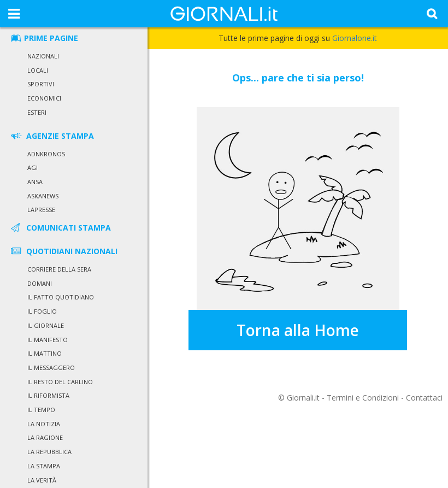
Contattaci (424, 398)
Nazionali (43, 56)
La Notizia (44, 424)
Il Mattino (45, 353)
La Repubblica (49, 452)
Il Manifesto (48, 340)
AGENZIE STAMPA (52, 136)
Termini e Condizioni (363, 398)
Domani (40, 283)
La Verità (42, 480)
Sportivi (41, 84)
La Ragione (45, 437)
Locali (38, 70)
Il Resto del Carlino (60, 382)
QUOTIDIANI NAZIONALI (63, 251)
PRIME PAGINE (44, 38)
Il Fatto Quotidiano (61, 297)
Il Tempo (41, 410)
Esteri (37, 112)
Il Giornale (46, 325)
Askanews (43, 196)
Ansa (35, 182)
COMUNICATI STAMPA (60, 228)
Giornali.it (303, 398)
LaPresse (41, 210)
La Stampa (44, 466)
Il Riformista (48, 395)
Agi (33, 167)
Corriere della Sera (59, 269)
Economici (44, 98)
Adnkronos (46, 154)
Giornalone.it (355, 38)
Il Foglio (42, 311)
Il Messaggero (51, 368)
